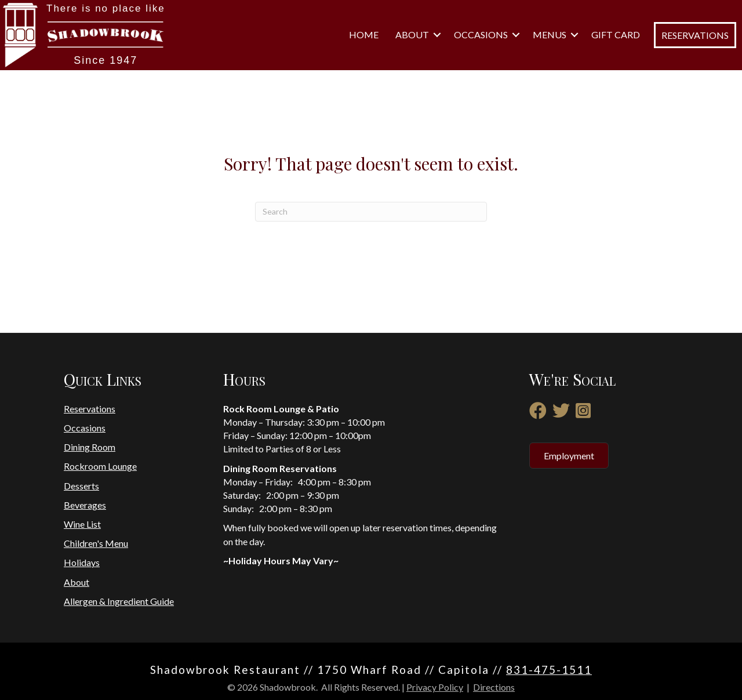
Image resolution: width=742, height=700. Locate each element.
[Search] (371, 212)
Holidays (82, 562)
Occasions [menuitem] (481, 35)
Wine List (82, 524)
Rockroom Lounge (100, 466)
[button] (437, 35)
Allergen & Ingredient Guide (119, 601)
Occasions (85, 428)
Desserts (81, 486)
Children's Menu (96, 543)
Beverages (85, 505)
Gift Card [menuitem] (616, 35)
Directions (494, 687)
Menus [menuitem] (550, 35)
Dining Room (90, 447)
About (77, 582)
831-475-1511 (549, 670)
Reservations (90, 409)
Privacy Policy (435, 687)
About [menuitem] (412, 35)
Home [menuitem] (364, 35)
